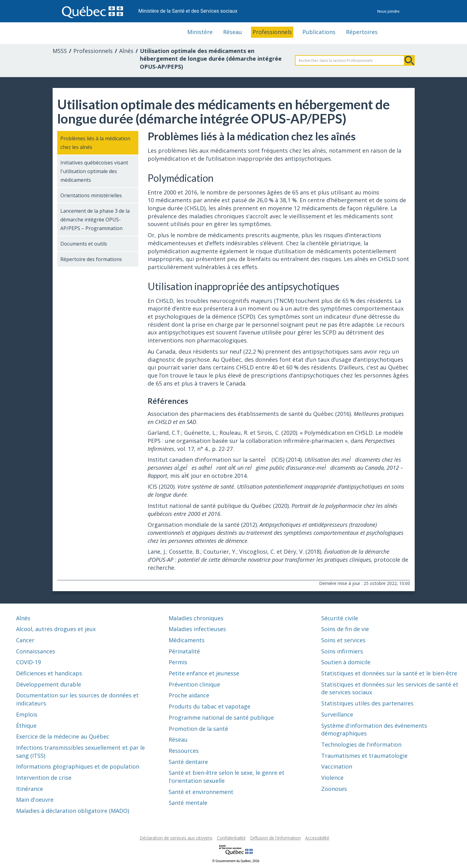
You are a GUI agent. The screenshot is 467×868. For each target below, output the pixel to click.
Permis (178, 662)
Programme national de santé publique (221, 718)
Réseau (233, 32)
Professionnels (272, 32)
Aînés (126, 51)
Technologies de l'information (361, 744)
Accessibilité (317, 838)
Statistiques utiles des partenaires (367, 703)
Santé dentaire (188, 762)
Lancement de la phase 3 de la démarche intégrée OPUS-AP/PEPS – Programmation (95, 220)
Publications (319, 32)
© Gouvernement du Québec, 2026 (236, 861)
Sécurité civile (340, 618)
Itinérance (30, 789)
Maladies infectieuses (197, 629)
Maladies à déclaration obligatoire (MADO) (73, 811)
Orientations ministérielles (91, 195)
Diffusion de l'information (275, 838)
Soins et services (343, 640)
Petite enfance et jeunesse (204, 673)
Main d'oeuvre (35, 800)
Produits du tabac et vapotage (210, 706)
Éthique (26, 726)
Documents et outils (84, 244)
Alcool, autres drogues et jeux (56, 629)
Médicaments (187, 640)
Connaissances (36, 651)
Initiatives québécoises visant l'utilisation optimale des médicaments (94, 171)
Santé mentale (188, 803)
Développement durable (49, 684)
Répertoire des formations (91, 259)
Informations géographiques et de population (78, 766)
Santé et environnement (201, 792)
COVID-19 (28, 662)
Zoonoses (334, 789)
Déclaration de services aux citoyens (176, 838)
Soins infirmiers (342, 651)
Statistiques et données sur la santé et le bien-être (389, 673)
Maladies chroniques (196, 618)
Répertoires (362, 32)
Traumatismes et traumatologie (364, 756)
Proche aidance (189, 695)
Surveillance (337, 714)
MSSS (60, 51)
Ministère (200, 32)
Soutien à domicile (346, 662)
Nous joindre (388, 11)
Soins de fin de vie (345, 629)
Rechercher (409, 60)
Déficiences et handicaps (49, 673)
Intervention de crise (44, 778)
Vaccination (337, 766)
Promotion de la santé (198, 729)
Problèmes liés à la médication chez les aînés (95, 143)
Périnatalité (184, 651)
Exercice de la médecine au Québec (63, 736)
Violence (332, 778)
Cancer (25, 640)
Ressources (184, 751)
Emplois (27, 714)
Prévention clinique (194, 684)
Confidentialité (231, 838)
